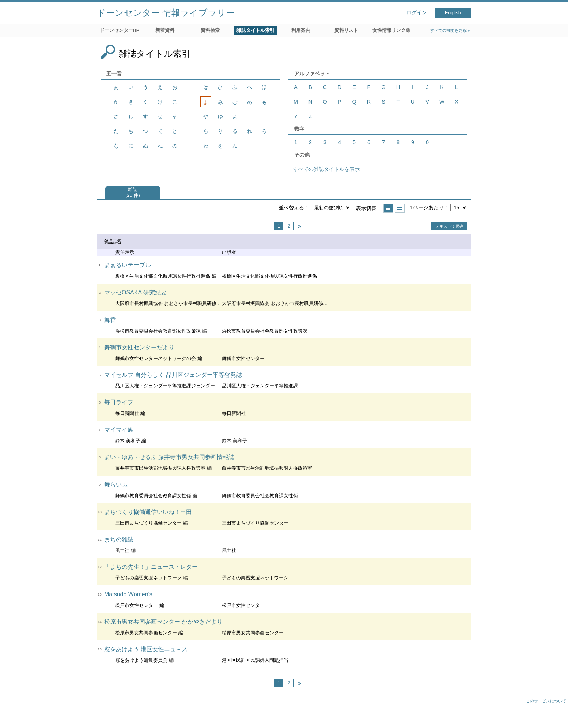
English (453, 13)
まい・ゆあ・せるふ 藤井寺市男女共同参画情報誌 (169, 457)
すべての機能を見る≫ (450, 30)
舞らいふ (116, 485)
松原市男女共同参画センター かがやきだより (163, 622)
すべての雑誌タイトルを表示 (326, 169)
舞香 (110, 320)
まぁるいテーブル (128, 265)
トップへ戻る (555, 715)
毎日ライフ (119, 402)
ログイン (417, 13)
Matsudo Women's (128, 594)
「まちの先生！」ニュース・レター (151, 567)
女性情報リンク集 (391, 30)
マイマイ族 (119, 430)
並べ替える (291, 207)
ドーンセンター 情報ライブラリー (166, 13)
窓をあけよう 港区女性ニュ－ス (146, 649)
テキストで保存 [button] (449, 226)
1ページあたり (427, 207)
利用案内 (301, 30)
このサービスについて (546, 701)
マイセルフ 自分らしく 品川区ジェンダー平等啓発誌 (173, 375)
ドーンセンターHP (120, 30)
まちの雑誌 (119, 539)
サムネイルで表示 (400, 208)
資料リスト (346, 30)
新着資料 (165, 30)
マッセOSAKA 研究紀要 (135, 292)
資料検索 (210, 30)
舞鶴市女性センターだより (139, 347)
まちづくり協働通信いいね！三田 (148, 512)
